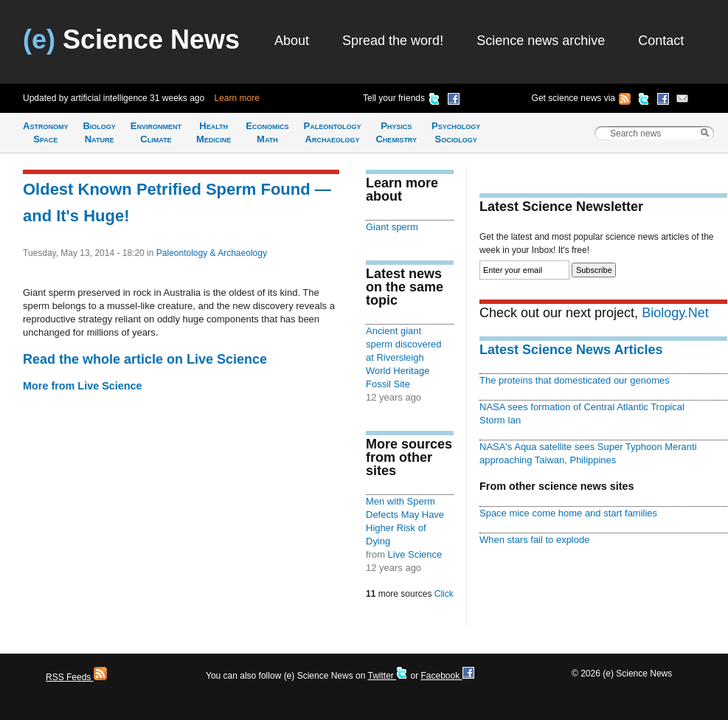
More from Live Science (83, 386)
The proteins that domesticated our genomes (575, 380)
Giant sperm (392, 227)
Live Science (415, 554)
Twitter (388, 676)
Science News (131, 39)
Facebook (447, 676)
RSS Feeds (76, 677)
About (292, 41)
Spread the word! (393, 41)
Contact (661, 41)
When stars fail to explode (534, 540)
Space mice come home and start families (568, 513)
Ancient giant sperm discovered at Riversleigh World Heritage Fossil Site (403, 357)
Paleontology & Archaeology (212, 253)
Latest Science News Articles (571, 350)
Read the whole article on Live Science (145, 359)
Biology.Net (675, 313)
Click (444, 594)
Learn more (237, 98)
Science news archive (541, 41)
